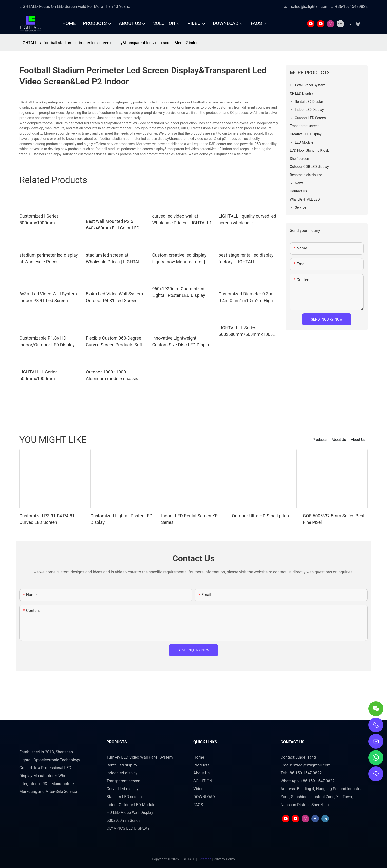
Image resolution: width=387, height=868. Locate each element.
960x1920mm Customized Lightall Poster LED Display (179, 292)
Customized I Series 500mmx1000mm (39, 219)
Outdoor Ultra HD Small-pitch (260, 516)
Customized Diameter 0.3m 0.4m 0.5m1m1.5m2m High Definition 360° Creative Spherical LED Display (246, 298)
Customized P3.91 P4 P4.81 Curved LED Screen (47, 519)
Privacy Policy (224, 859)
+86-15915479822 (349, 7)
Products (320, 440)
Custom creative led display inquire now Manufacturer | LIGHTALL (179, 259)
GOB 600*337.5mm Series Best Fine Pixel (334, 519)
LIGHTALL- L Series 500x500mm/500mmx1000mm (248, 331)
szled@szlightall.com (306, 7)
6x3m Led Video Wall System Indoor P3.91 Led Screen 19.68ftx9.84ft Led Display (48, 298)
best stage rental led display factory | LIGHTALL (246, 258)
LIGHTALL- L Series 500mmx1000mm (39, 375)
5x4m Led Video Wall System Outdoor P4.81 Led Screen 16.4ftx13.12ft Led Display (115, 298)
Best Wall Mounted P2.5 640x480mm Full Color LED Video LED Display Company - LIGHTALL (115, 225)
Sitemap (205, 859)
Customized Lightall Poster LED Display (121, 519)
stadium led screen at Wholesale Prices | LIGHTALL (115, 258)
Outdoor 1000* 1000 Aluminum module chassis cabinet (112, 376)
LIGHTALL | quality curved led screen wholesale (247, 219)
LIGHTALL (28, 43)
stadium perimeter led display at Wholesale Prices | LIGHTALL (49, 259)
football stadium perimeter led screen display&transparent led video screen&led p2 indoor (122, 43)
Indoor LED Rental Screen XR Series (189, 519)
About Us (358, 440)
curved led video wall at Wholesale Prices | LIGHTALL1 (182, 219)
